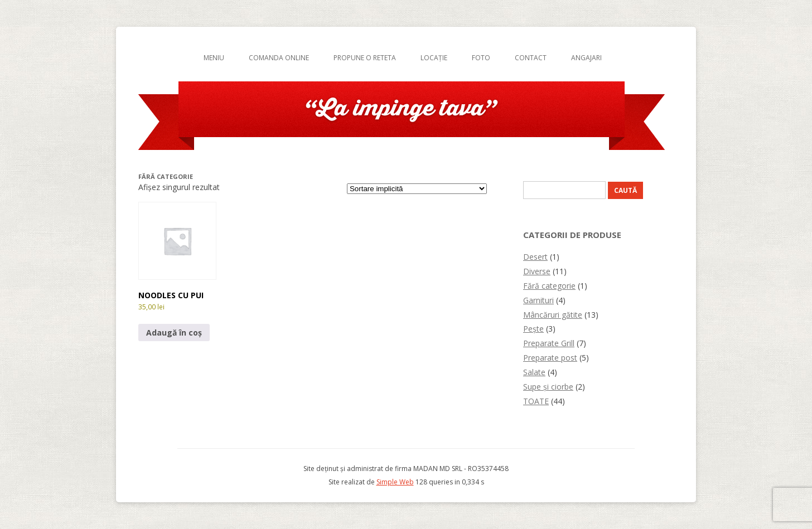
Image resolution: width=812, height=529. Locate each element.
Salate (534, 372)
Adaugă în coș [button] (174, 333)
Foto (481, 58)
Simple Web (395, 482)
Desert (535, 257)
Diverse (537, 271)
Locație (434, 58)
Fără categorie (549, 286)
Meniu (214, 58)
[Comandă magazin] (417, 189)
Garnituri (538, 300)
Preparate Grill (549, 343)
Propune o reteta (365, 58)
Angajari (586, 58)
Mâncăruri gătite (553, 315)
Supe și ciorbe (548, 387)
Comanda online (279, 58)
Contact (531, 58)
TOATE (536, 401)
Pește (533, 329)
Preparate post (550, 358)
